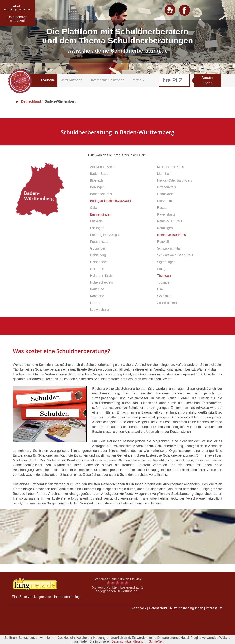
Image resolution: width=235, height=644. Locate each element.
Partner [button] (138, 80)
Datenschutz (158, 608)
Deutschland (28, 101)
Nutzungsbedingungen (187, 608)
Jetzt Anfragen (72, 80)
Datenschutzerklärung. (128, 641)
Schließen (156, 641)
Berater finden (207, 80)
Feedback (139, 608)
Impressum (214, 608)
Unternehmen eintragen (107, 80)
